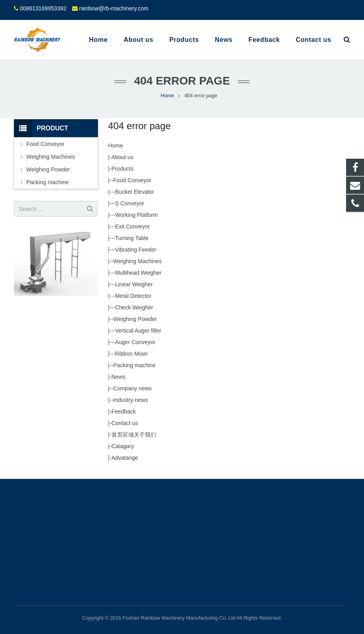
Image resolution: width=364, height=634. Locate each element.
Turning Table (132, 238)
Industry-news (130, 400)
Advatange (125, 458)
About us (122, 157)
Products (122, 169)
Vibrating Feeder (136, 250)
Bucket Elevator (135, 192)
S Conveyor (130, 203)
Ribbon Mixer (131, 354)
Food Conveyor (132, 180)
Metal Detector (133, 296)
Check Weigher (134, 307)
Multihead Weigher (138, 273)
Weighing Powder (135, 319)
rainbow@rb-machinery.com (114, 8)
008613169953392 (43, 8)
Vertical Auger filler (138, 331)
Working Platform (136, 215)
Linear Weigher (134, 284)
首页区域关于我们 (134, 435)
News (118, 377)
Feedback (124, 412)
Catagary (123, 446)
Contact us (125, 423)
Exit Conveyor (132, 226)
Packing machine (134, 365)
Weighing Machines (137, 261)
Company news (132, 388)
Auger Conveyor (135, 342)
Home (115, 146)
